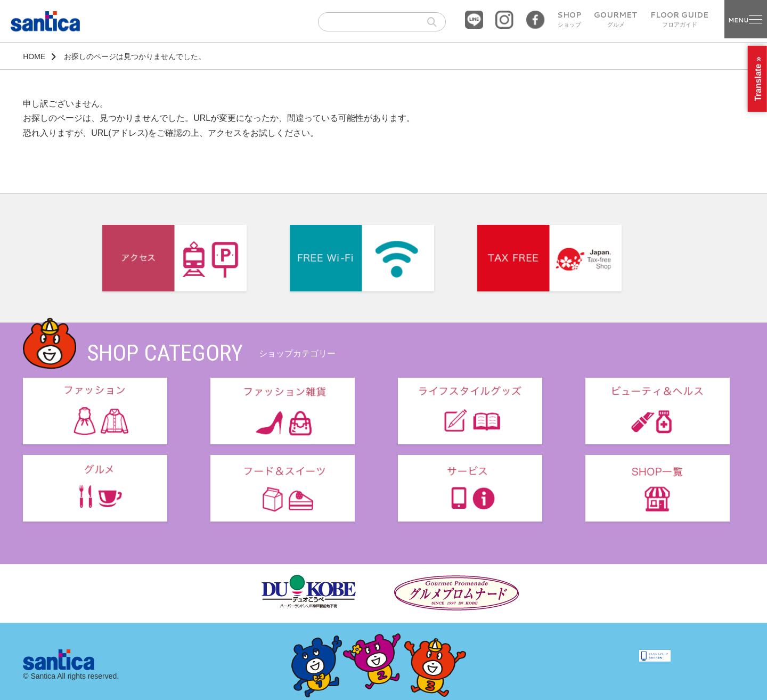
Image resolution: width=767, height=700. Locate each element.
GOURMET (616, 20)
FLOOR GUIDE (679, 20)
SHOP (569, 20)
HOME (34, 56)
